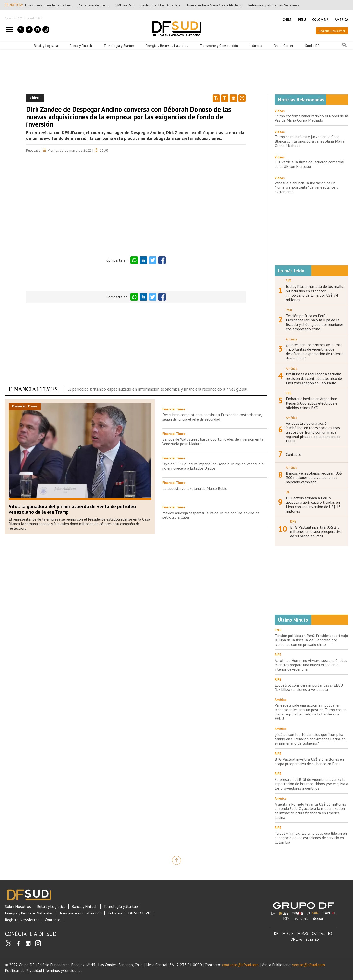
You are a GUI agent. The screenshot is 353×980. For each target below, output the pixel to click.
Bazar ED (312, 939)
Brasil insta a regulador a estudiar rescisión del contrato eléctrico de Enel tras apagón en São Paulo (314, 378)
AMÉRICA (341, 20)
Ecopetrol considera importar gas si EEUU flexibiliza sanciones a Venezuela (309, 687)
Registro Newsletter (332, 31)
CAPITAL (318, 934)
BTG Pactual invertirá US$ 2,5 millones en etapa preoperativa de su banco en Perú (316, 531)
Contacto (294, 454)
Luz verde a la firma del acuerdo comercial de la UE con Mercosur (309, 164)
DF (276, 934)
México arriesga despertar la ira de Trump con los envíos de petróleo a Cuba (211, 515)
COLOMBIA (320, 20)
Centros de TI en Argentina (160, 5)
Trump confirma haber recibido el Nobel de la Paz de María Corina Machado (311, 118)
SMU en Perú (125, 5)
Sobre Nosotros (18, 907)
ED (330, 934)
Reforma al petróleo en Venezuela (274, 5)
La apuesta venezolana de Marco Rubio (195, 488)
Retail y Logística (46, 46)
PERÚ (302, 20)
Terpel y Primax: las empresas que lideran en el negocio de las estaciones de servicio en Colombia (311, 838)
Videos (280, 111)
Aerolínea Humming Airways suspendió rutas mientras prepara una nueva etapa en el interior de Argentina (311, 665)
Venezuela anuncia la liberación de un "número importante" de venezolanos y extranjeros (306, 187)
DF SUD (287, 934)
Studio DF (312, 46)
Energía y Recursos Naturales (167, 46)
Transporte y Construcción (219, 46)
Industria (256, 46)
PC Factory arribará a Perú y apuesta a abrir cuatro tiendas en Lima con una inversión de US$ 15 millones (313, 504)
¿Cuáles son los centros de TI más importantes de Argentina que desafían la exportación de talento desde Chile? (315, 351)
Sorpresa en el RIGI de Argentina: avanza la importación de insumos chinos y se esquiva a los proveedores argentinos (311, 784)
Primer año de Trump (94, 5)
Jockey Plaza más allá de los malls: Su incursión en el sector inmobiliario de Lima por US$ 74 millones (315, 293)
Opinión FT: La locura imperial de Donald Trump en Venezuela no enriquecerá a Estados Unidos (213, 466)
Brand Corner (284, 46)
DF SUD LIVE (139, 913)
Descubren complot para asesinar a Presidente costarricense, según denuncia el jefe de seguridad (212, 417)
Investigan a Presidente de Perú (49, 5)
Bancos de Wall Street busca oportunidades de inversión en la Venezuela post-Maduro (213, 441)
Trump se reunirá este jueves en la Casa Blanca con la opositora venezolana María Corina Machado (309, 141)
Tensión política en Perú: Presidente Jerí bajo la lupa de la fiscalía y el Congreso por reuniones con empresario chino (315, 322)
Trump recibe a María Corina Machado (214, 5)
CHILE (287, 20)
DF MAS (302, 934)
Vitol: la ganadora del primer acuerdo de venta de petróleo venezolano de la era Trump (72, 509)
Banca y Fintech (81, 46)
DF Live (296, 939)
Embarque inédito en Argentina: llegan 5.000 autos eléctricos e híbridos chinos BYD (312, 403)
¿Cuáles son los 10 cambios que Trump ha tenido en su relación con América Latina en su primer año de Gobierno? (310, 739)
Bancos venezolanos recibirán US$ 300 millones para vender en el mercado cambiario (314, 477)
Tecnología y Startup (119, 46)
